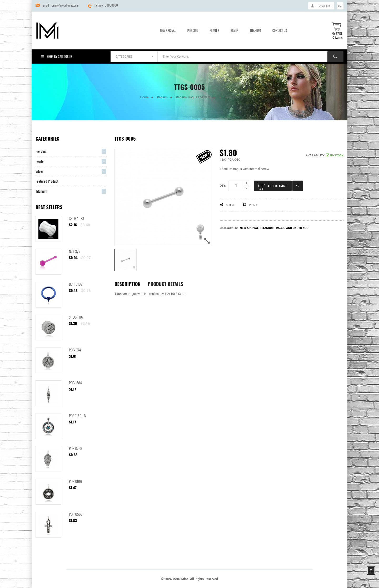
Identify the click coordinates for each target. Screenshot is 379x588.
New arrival (249, 228)
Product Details (166, 284)
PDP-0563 (76, 514)
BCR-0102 (76, 284)
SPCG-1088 (77, 218)
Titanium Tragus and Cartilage (284, 228)
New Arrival (168, 30)
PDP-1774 (75, 350)
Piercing (193, 30)
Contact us (280, 30)
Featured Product (47, 181)
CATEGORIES (124, 57)
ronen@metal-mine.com (65, 5)
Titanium (255, 30)
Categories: (229, 228)
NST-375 (74, 251)
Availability (315, 155)
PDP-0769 (76, 448)
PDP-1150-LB (77, 415)
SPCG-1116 (76, 317)
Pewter (214, 30)
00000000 (111, 5)
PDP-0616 (76, 481)
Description (128, 284)
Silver (235, 30)
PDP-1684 (75, 383)
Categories (47, 139)
